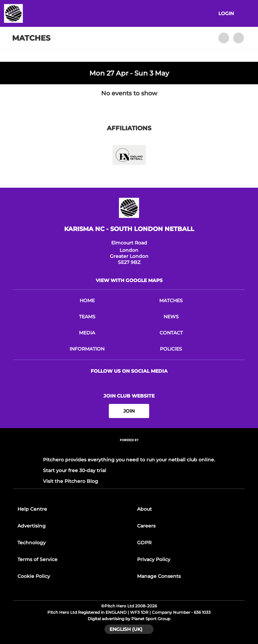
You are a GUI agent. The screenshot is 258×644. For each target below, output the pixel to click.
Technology (32, 543)
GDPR (144, 543)
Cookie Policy (34, 576)
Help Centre (32, 509)
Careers (146, 526)
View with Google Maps (129, 280)
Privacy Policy (154, 559)
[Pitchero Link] (129, 449)
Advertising (32, 526)
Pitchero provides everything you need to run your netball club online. (129, 460)
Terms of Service (37, 559)
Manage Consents (159, 576)
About (144, 509)
